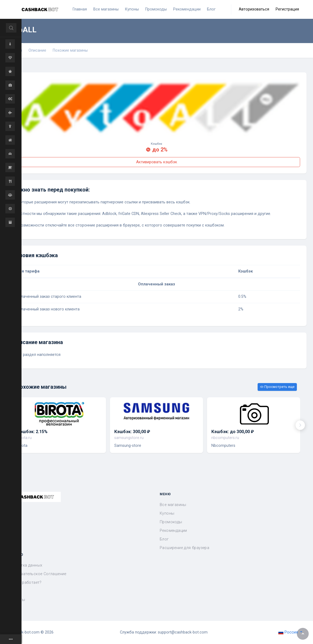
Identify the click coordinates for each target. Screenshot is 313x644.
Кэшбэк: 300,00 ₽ (132, 432)
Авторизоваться (254, 9)
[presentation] (300, 425)
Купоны (167, 513)
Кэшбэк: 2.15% (32, 432)
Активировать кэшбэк (157, 162)
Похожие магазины (70, 50)
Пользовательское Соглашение (36, 574)
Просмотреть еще (277, 387)
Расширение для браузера (184, 548)
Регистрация (287, 9)
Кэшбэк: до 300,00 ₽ (233, 432)
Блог (164, 539)
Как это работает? (24, 583)
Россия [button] (289, 632)
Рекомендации (173, 531)
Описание (37, 50)
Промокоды (171, 522)
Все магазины (173, 505)
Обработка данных (24, 565)
